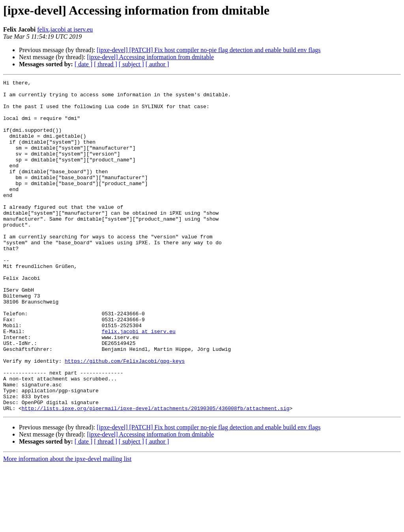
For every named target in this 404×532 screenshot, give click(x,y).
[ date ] (83, 64)
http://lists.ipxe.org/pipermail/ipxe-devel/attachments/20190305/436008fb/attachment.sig (156, 474)
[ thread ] (106, 64)
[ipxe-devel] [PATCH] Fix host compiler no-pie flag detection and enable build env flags (209, 50)
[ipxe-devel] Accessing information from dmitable (150, 57)
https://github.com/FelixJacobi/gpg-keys (125, 418)
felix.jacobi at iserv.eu (65, 29)
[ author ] (157, 64)
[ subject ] (131, 64)
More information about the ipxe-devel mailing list (67, 525)
